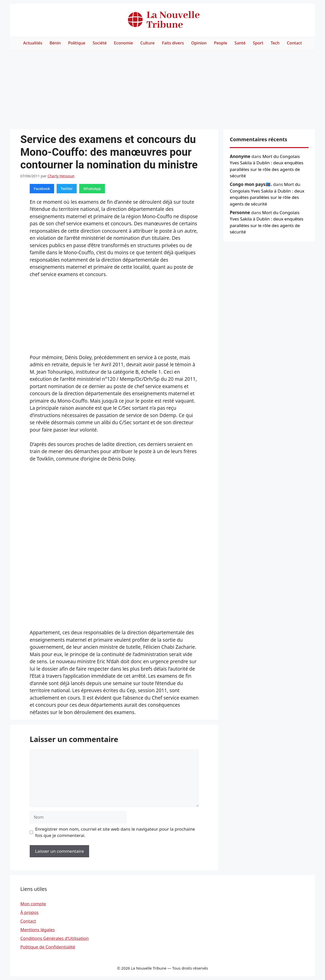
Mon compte (33, 904)
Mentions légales (37, 930)
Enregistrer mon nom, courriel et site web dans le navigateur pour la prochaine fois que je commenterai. (115, 832)
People (221, 43)
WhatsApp (92, 189)
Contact (294, 43)
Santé (240, 43)
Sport (258, 43)
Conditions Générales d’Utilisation (54, 938)
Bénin (55, 43)
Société (100, 43)
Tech (275, 43)
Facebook (42, 189)
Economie (124, 43)
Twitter (67, 189)
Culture (148, 43)
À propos (29, 912)
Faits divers (173, 43)
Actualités (33, 43)
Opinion (199, 43)
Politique (77, 43)
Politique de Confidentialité (48, 947)
